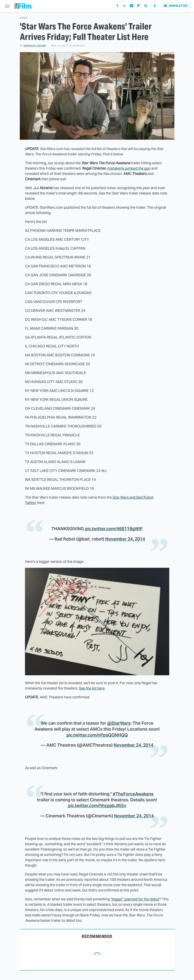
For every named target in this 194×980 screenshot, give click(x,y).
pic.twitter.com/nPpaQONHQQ (97, 735)
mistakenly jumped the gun (129, 168)
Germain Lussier (35, 46)
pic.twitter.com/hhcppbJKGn (97, 806)
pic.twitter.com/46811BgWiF (114, 529)
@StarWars (119, 723)
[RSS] (146, 7)
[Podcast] (155, 6)
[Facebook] (117, 7)
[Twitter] (124, 7)
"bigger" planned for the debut (135, 899)
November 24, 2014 (125, 539)
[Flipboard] (139, 7)
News (23, 18)
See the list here (92, 688)
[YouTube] (132, 7)
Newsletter (175, 6)
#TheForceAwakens (133, 794)
